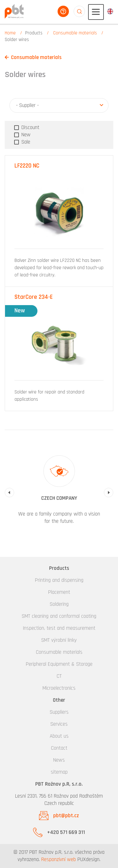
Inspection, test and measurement (59, 628)
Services (59, 724)
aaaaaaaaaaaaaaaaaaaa (79, 11)
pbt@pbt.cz (66, 816)
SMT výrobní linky (59, 640)
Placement (59, 592)
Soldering (59, 604)
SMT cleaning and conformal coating (59, 616)
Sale (25, 142)
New (25, 135)
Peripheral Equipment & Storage (59, 664)
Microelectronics (59, 688)
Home (10, 33)
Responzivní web (59, 859)
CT (59, 676)
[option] (59, 493)
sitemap (59, 772)
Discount (30, 127)
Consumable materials (75, 33)
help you (63, 11)
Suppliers (59, 712)
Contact (59, 748)
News (59, 760)
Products (34, 33)
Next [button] (109, 493)
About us (59, 736)
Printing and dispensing (59, 580)
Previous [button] (9, 493)
